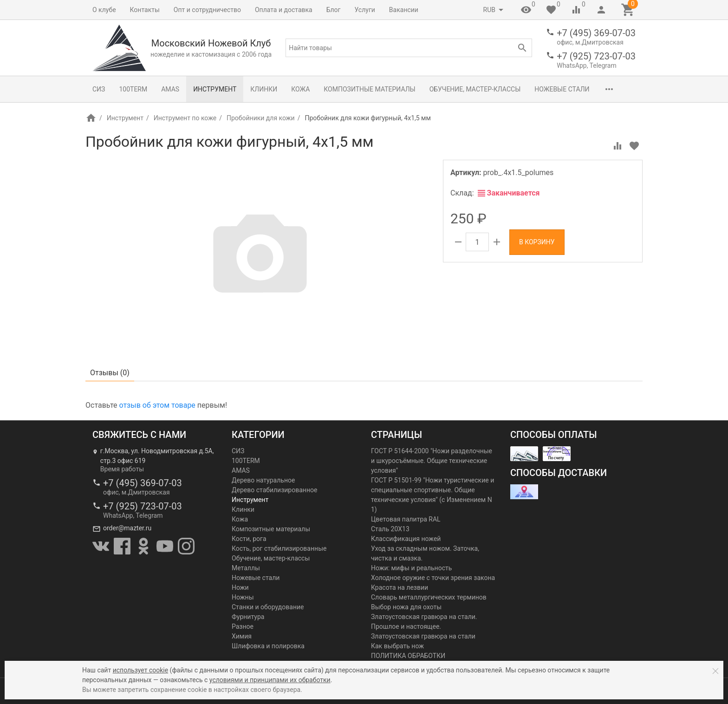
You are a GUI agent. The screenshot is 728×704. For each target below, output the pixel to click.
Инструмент (215, 89)
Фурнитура (248, 617)
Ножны (243, 597)
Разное (243, 626)
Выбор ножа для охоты (406, 607)
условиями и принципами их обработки (270, 680)
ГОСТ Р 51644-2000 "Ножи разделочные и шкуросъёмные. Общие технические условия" (432, 461)
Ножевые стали (562, 89)
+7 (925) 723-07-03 (596, 56)
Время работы (122, 469)
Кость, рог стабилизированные (279, 548)
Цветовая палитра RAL (406, 519)
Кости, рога (249, 539)
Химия (242, 636)
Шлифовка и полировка (268, 646)
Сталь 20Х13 (390, 529)
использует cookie (140, 670)
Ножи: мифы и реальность (411, 568)
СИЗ (99, 89)
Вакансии (404, 10)
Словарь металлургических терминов (429, 597)
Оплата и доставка (284, 10)
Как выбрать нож (397, 646)
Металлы (246, 568)
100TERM (133, 89)
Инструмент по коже (185, 118)
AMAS (170, 89)
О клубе (104, 10)
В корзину (537, 242)
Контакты (145, 10)
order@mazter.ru (127, 528)
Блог (334, 10)
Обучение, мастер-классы (475, 89)
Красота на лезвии (400, 587)
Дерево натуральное (263, 480)
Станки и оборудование (268, 607)
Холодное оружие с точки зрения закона (433, 578)
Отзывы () (110, 373)
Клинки (264, 89)
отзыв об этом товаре (157, 405)
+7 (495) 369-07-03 (596, 33)
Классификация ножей (406, 539)
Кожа (300, 89)
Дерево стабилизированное (274, 490)
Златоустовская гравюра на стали (423, 636)
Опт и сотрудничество (207, 10)
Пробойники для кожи (261, 118)
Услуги (365, 10)
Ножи (240, 587)
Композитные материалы (369, 89)
